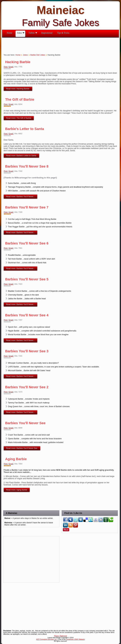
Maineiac (60, 10)
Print (6, 67)
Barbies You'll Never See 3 (27, 351)
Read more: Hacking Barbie (18, 89)
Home (18, 55)
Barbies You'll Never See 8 (27, 166)
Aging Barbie (16, 459)
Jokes (25, 55)
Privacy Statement (60, 636)
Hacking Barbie (18, 62)
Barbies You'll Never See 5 (27, 279)
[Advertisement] (59, 45)
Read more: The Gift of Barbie (19, 118)
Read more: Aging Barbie (17, 490)
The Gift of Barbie (20, 99)
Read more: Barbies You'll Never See (22, 448)
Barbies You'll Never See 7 (27, 207)
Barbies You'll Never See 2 (27, 387)
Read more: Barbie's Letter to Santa (21, 156)
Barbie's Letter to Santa (25, 129)
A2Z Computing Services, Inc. (47, 639)
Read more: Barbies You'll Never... (20, 197)
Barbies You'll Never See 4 (27, 315)
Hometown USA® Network (75, 639)
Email (11, 67)
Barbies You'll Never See (25, 423)
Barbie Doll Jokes (38, 55)
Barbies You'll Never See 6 (27, 243)
